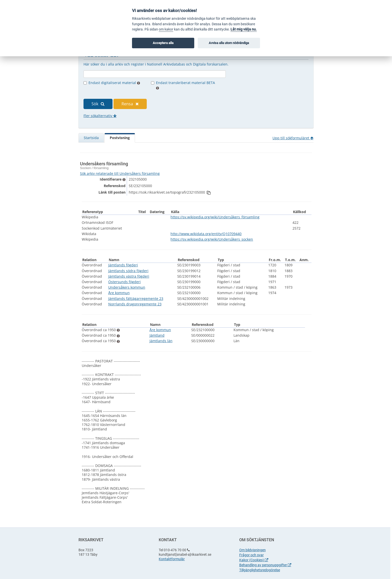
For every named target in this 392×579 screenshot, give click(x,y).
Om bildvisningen (252, 550)
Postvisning (120, 138)
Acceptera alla (163, 43)
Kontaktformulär (172, 559)
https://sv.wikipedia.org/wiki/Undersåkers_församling (215, 217)
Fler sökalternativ (100, 116)
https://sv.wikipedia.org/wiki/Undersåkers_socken (212, 239)
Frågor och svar (251, 555)
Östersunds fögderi (124, 282)
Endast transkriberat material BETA (185, 85)
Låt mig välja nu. (244, 29)
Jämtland (157, 335)
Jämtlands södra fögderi (128, 271)
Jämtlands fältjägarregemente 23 (136, 299)
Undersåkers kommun (127, 287)
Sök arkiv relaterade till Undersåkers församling (120, 173)
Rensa (130, 104)
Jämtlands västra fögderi (129, 276)
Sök (98, 104)
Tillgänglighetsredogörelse (260, 570)
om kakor (166, 29)
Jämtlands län (161, 341)
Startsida (91, 138)
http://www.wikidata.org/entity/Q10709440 (206, 234)
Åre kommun (119, 293)
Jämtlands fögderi (123, 265)
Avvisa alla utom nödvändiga (229, 43)
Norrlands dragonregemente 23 (135, 304)
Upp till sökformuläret (293, 138)
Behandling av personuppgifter (265, 565)
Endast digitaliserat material (114, 83)
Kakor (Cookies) (254, 560)
